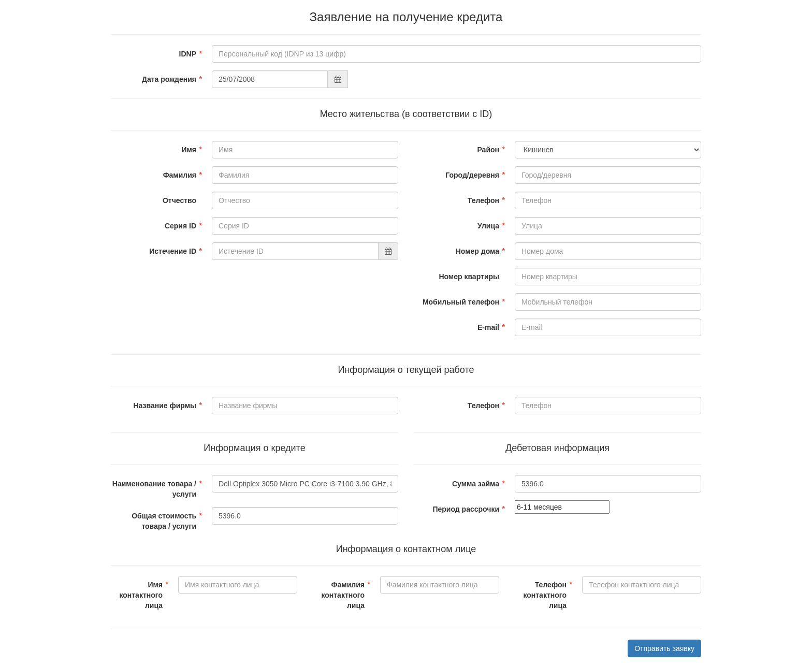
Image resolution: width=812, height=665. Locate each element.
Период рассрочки (466, 509)
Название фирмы (165, 406)
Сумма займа (476, 484)
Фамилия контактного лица (343, 595)
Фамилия (180, 175)
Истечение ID (173, 251)
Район (488, 150)
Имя (189, 150)
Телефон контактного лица (545, 595)
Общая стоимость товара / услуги (164, 521)
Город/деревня (472, 175)
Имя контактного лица (141, 595)
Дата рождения (169, 79)
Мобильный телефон (461, 302)
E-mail (488, 327)
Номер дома (477, 251)
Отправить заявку (664, 648)
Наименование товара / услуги (154, 489)
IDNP (188, 54)
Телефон (483, 200)
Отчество (179, 200)
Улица (488, 226)
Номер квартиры (469, 277)
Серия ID (180, 226)
